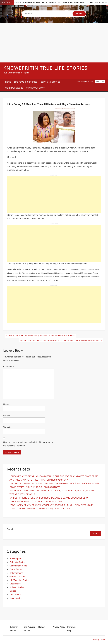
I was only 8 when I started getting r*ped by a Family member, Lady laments (41, 336)
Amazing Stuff (16, 559)
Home (8, 82)
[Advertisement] (54, 43)
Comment (9, 367)
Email (7, 416)
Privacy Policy (59, 627)
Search (10, 529)
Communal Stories (50, 82)
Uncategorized (16, 598)
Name (7, 404)
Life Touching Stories (26, 82)
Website (7, 427)
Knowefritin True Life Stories (45, 68)
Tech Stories (15, 595)
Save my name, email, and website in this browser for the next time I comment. (28, 444)
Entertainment (16, 573)
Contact (42, 627)
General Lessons (14, 88)
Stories (13, 591)
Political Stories (17, 587)
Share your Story (36, 88)
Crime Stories (16, 569)
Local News (15, 584)
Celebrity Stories (17, 562)
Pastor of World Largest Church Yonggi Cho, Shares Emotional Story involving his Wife (60, 340)
